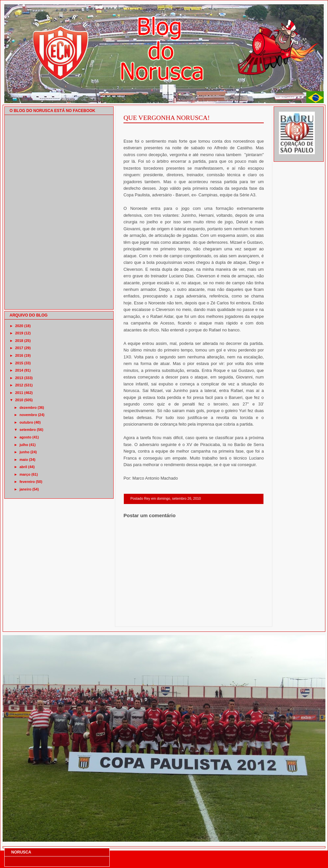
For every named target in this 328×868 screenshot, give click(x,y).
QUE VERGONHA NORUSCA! (167, 118)
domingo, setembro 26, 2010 (179, 499)
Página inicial (195, 618)
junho (24, 452)
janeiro (25, 489)
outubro (26, 422)
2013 (19, 378)
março (25, 474)
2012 (19, 385)
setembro (28, 430)
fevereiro (27, 482)
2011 (19, 393)
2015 (19, 363)
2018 (19, 341)
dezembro (28, 407)
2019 (19, 333)
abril (23, 467)
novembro (28, 415)
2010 (19, 400)
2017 (19, 348)
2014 (19, 370)
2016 (19, 355)
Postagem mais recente (142, 618)
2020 (19, 326)
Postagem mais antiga (247, 618)
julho (24, 445)
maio (24, 460)
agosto (25, 437)
